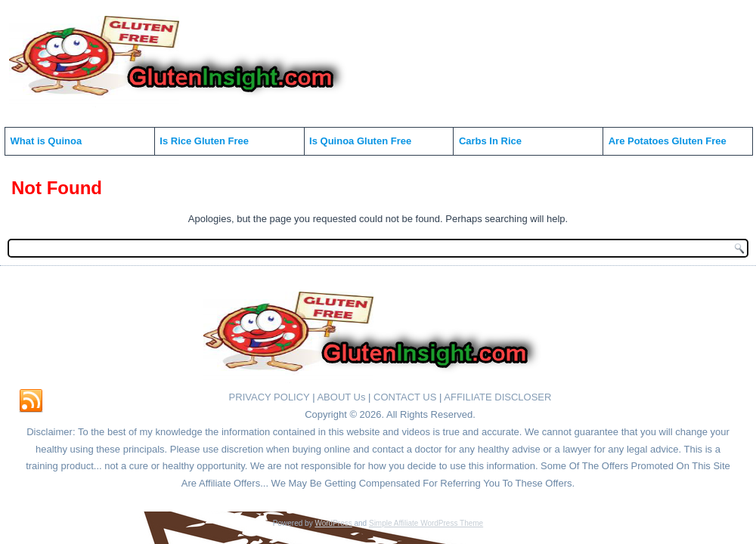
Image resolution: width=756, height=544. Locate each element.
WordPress (333, 523)
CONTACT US (405, 397)
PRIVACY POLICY (270, 397)
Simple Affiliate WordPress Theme (426, 523)
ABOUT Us (341, 397)
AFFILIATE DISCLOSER (497, 397)
